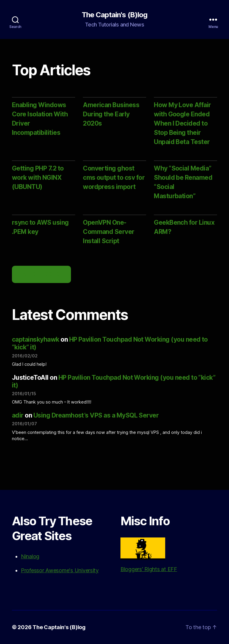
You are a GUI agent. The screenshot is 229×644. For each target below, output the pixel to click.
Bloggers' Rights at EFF (149, 555)
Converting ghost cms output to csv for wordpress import (114, 178)
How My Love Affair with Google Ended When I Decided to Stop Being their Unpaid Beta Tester (182, 123)
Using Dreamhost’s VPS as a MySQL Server (96, 415)
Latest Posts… (41, 274)
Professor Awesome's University (60, 570)
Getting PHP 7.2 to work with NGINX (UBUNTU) (38, 178)
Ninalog (30, 556)
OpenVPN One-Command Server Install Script (109, 232)
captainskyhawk (36, 339)
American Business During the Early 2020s (111, 114)
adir (18, 415)
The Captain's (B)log (114, 15)
